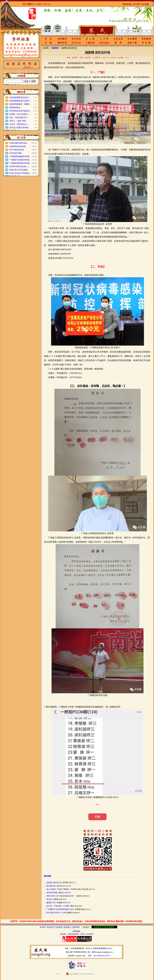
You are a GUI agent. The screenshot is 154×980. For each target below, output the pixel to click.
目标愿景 (59, 927)
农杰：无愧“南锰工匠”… (19, 118)
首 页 (48, 39)
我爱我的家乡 (15, 107)
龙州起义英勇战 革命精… (20, 128)
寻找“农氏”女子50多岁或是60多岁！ (61, 896)
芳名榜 (43, 927)
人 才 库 (104, 39)
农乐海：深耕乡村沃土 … (20, 124)
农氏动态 (104, 43)
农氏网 (63, 934)
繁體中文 (31, 4)
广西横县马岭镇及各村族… (20, 160)
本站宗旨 (50, 927)
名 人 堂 (90, 39)
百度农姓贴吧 (73, 934)
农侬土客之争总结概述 (19, 170)
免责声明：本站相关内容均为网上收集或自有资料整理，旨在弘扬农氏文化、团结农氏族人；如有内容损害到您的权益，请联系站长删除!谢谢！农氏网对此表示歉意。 (77, 921)
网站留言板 (127, 4)
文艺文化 (76, 43)
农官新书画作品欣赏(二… (20, 166)
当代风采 (76, 39)
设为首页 (137, 4)
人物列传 (90, 43)
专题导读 (55, 48)
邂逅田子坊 (51, 903)
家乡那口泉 (51, 886)
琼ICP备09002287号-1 (102, 956)
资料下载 (132, 43)
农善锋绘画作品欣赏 (18, 146)
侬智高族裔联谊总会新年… (20, 101)
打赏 (97, 817)
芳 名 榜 (146, 43)
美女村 (49, 899)
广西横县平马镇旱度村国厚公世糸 (60, 909)
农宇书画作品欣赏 (17, 150)
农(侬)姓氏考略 (16, 153)
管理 (90, 956)
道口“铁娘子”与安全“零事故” (58, 889)
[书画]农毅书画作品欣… (19, 143)
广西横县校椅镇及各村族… (20, 163)
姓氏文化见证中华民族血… (20, 173)
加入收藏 (145, 4)
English (39, 4)
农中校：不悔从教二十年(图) (58, 906)
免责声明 (76, 927)
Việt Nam (47, 4)
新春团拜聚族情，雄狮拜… (20, 104)
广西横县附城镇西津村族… (20, 156)
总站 (24, 4)
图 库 (118, 43)
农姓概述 (62, 39)
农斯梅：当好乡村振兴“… (20, 114)
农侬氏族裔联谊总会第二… (20, 97)
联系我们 (67, 927)
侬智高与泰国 (52, 893)
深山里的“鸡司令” (54, 913)
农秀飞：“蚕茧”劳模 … (19, 121)
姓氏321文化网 (87, 934)
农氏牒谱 (132, 39)
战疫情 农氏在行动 (54, 883)
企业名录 (118, 39)
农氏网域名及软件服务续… (20, 111)
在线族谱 (146, 39)
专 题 (48, 43)
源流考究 (62, 43)
